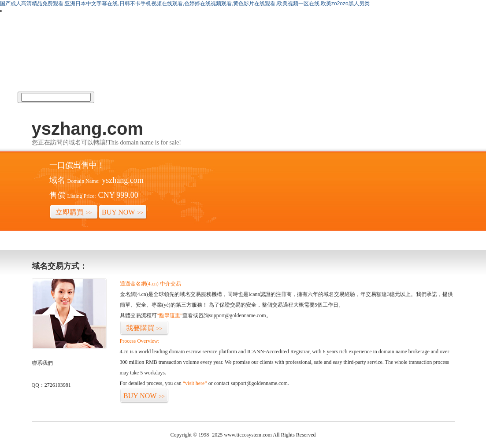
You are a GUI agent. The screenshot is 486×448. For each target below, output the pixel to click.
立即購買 (74, 212)
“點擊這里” (170, 315)
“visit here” (195, 383)
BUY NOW (122, 212)
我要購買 (144, 328)
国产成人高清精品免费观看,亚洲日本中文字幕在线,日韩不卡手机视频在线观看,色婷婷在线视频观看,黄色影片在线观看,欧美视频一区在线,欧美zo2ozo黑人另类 (185, 4)
